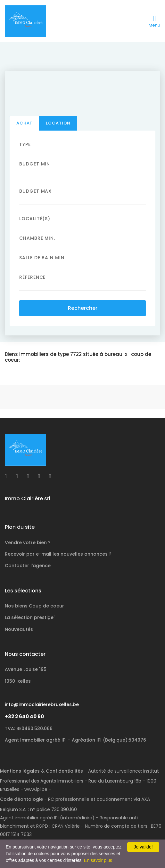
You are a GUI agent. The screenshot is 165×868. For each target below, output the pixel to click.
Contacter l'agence (28, 566)
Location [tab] (58, 123)
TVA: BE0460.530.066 (29, 728)
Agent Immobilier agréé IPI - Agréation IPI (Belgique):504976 (75, 740)
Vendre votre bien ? (28, 542)
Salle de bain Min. (42, 258)
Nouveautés (19, 629)
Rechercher (83, 308)
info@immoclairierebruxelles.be (42, 704)
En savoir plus (98, 860)
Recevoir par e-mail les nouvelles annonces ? (58, 554)
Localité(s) (35, 219)
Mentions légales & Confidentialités (41, 771)
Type (25, 144)
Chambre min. (37, 238)
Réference (32, 277)
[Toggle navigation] (154, 21)
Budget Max (35, 191)
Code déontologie (21, 799)
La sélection (30, 617)
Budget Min (35, 164)
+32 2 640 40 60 (24, 716)
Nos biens (34, 606)
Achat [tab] (24, 123)
